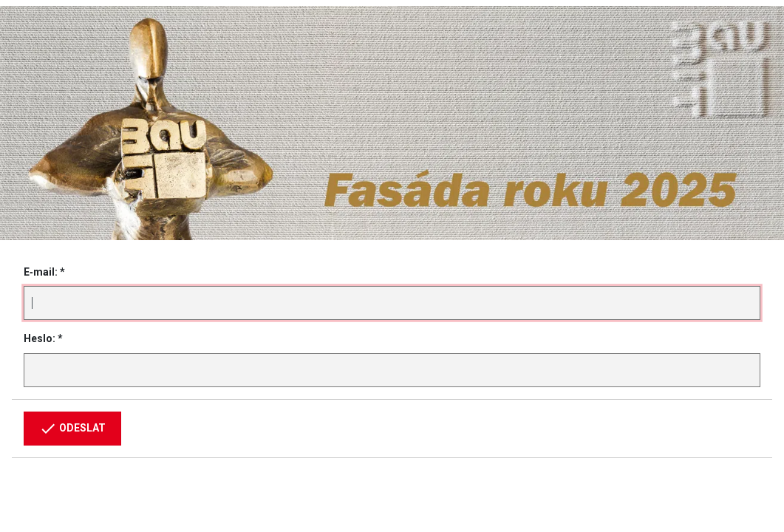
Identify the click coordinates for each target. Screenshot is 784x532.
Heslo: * (43, 338)
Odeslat (72, 429)
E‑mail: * (44, 272)
